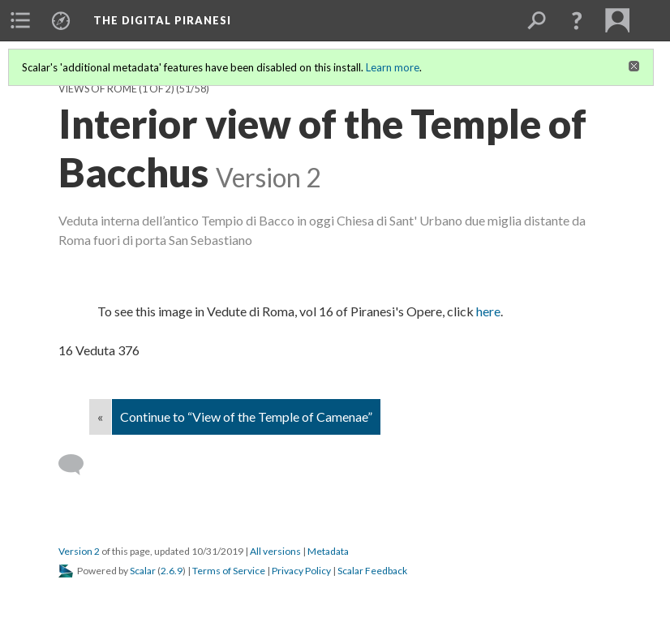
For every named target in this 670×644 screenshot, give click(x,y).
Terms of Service (229, 571)
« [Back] (100, 416)
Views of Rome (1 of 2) (116, 89)
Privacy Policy (301, 571)
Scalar (143, 571)
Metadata (328, 551)
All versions (275, 551)
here (488, 311)
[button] (577, 20)
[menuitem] (20, 20)
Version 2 (79, 551)
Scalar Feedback (372, 571)
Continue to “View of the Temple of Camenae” (246, 416)
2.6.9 (172, 571)
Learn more (393, 67)
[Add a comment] (78, 465)
